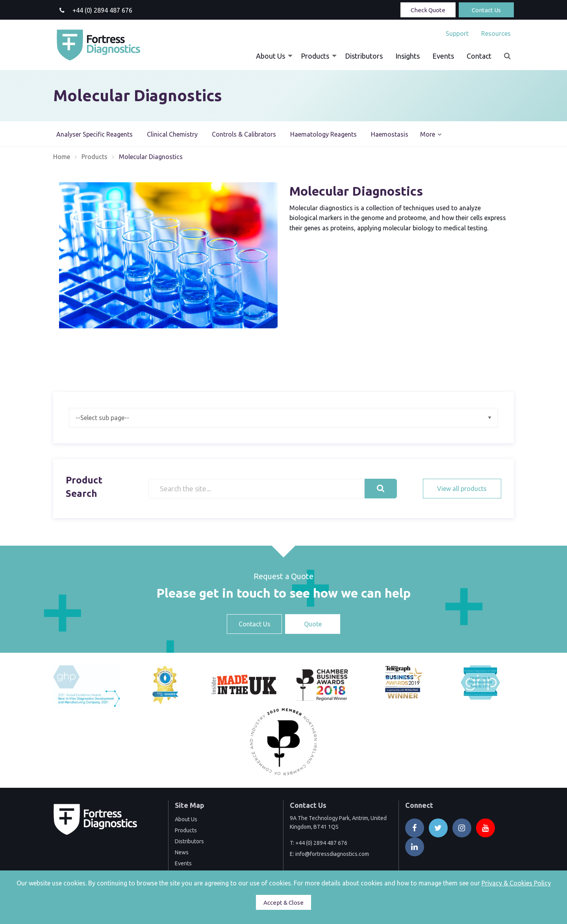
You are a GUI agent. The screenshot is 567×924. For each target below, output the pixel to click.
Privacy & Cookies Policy (516, 883)
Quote (313, 624)
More (428, 134)
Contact (479, 56)
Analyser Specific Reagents (94, 134)
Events (443, 56)
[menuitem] (457, 33)
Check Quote (428, 10)
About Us (271, 56)
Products (315, 56)
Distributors (364, 56)
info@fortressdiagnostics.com (332, 854)
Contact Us (486, 10)
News (182, 852)
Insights (408, 56)
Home (62, 157)
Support (457, 33)
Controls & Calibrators (244, 134)
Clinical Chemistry (172, 134)
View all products (462, 489)
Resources (496, 33)
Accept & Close (283, 903)
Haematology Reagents (323, 134)
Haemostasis (390, 134)
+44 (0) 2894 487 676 (321, 843)
